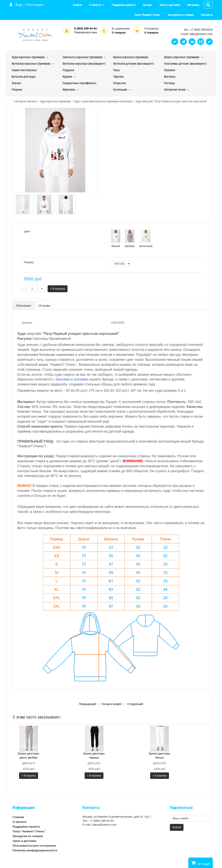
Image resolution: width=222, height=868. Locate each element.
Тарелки (118, 77)
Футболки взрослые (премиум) (33, 64)
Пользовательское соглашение (34, 846)
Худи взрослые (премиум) (30, 57)
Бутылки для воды (24, 77)
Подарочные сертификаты (80, 83)
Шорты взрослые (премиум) (183, 57)
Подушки (68, 70)
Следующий (135, 704)
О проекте (95, 5)
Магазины (193, 5)
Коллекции (122, 90)
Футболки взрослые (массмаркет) (84, 64)
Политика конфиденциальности (35, 850)
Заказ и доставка (170, 5)
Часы (117, 70)
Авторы (148, 5)
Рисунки (17, 90)
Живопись (71, 90)
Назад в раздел (112, 704)
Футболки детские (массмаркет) (134, 64)
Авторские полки (177, 90)
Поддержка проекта (124, 5)
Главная (77, 5)
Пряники (170, 70)
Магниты (170, 77)
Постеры (170, 83)
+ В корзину (58, 289)
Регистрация (35, 5)
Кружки (69, 77)
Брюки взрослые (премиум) (131, 57)
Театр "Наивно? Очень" (147, 15)
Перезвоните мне (86, 32)
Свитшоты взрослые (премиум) (84, 57)
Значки (16, 83)
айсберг (130, 239)
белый (116, 239)
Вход (19, 5)
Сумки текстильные (24, 70)
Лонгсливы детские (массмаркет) (185, 64)
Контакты (207, 15)
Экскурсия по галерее (181, 15)
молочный (146, 239)
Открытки (119, 83)
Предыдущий (88, 704)
